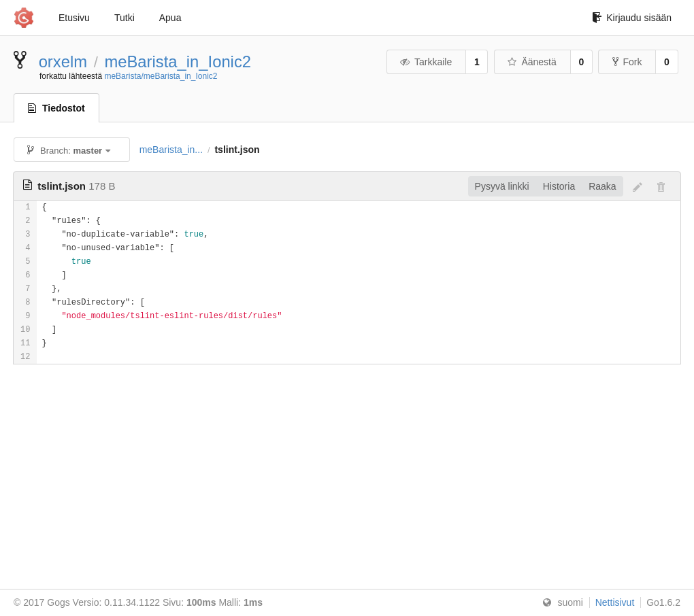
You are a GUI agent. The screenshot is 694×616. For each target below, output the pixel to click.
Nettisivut (615, 602)
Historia (559, 186)
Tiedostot (56, 108)
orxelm (63, 62)
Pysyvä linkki (502, 186)
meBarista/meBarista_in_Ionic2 (161, 76)
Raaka (602, 186)
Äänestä (531, 62)
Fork (627, 62)
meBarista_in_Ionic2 (178, 62)
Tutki (125, 18)
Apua (170, 18)
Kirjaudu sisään (632, 18)
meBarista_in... (171, 150)
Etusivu (74, 18)
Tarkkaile (425, 62)
